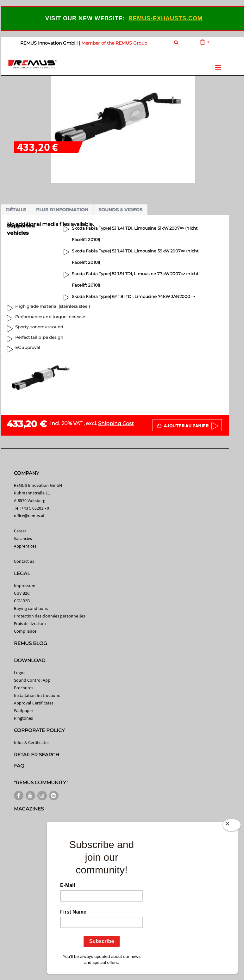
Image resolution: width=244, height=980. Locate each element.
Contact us (24, 561)
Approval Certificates (34, 703)
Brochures (24, 688)
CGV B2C (22, 593)
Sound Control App (32, 680)
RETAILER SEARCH (37, 755)
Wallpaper (24, 710)
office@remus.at (29, 516)
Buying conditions (31, 608)
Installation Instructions (37, 695)
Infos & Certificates (32, 742)
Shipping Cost (116, 423)
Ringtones (24, 718)
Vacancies (23, 538)
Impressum (25, 586)
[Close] (232, 825)
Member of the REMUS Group (114, 43)
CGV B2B (22, 601)
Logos (20, 673)
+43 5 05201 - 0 (35, 508)
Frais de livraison (30, 623)
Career (20, 531)
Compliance (25, 631)
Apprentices (25, 546)
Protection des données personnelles (50, 616)
